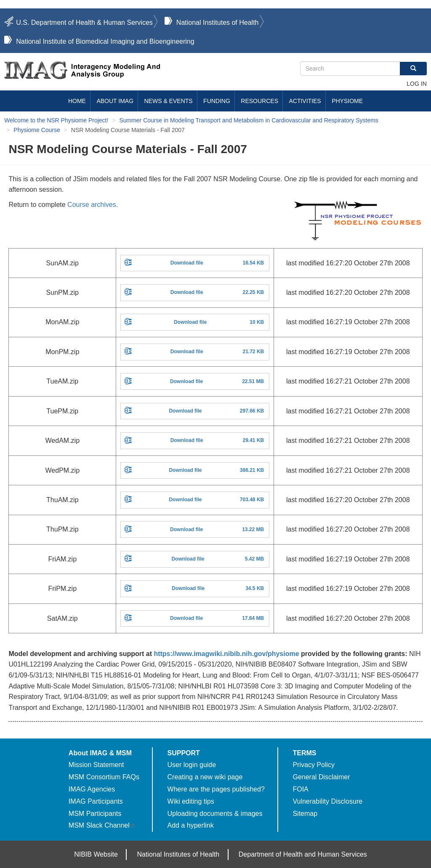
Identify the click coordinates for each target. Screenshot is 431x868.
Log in (416, 84)
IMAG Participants (96, 801)
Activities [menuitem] (305, 101)
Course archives (92, 205)
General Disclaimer (321, 777)
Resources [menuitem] (259, 101)
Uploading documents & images (215, 814)
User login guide (192, 765)
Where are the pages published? (216, 789)
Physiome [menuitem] (347, 101)
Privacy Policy (314, 765)
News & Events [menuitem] (169, 101)
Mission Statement (96, 765)
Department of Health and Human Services (303, 854)
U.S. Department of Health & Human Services (84, 22)
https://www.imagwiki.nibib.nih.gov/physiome (226, 654)
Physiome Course (37, 130)
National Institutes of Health (218, 22)
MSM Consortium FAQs (104, 777)
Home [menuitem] (77, 101)
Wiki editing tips (191, 801)
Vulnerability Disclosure (327, 801)
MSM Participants (95, 814)
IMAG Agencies (92, 789)
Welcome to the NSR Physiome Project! (56, 120)
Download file (187, 263)
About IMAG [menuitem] (115, 101)
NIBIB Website (96, 854)
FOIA (300, 789)
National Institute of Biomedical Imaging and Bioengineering (105, 41)
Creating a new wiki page (205, 777)
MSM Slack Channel (102, 825)
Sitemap (305, 814)
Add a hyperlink (191, 825)
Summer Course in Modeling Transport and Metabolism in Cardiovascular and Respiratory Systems (249, 120)
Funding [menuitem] (217, 101)
